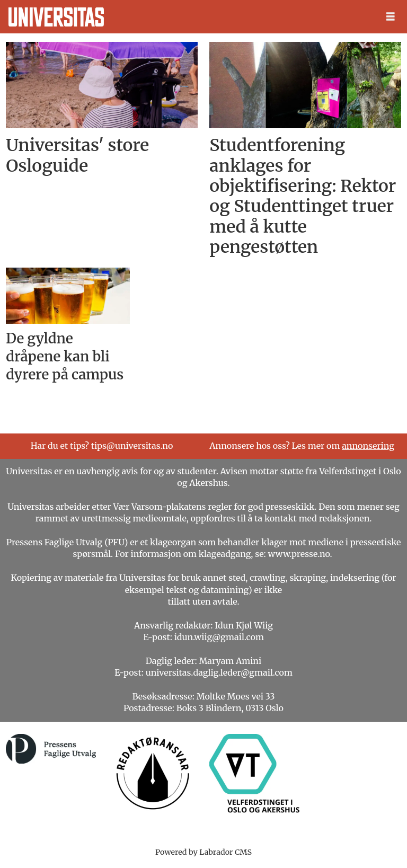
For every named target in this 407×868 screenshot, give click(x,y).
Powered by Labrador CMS (203, 852)
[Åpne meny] (391, 17)
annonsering (368, 446)
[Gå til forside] (56, 17)
